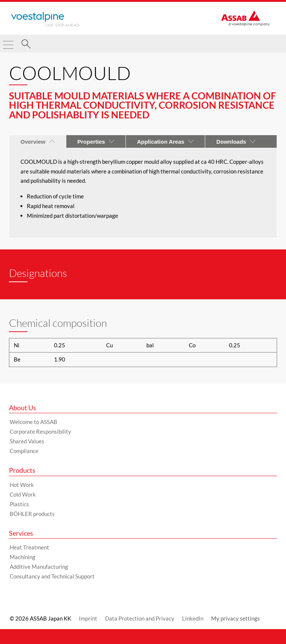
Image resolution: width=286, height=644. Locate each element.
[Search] (26, 45)
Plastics (19, 504)
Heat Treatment (29, 547)
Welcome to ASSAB (34, 422)
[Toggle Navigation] (8, 42)
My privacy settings (236, 618)
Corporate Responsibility (40, 431)
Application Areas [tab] (165, 142)
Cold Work (23, 494)
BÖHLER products (32, 514)
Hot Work (22, 485)
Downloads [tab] (236, 142)
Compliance (24, 451)
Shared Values (27, 441)
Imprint (88, 618)
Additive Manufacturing (39, 567)
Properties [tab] (96, 142)
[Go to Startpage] (45, 19)
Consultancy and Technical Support (52, 576)
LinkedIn (193, 618)
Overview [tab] (38, 142)
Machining (23, 557)
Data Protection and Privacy (140, 618)
